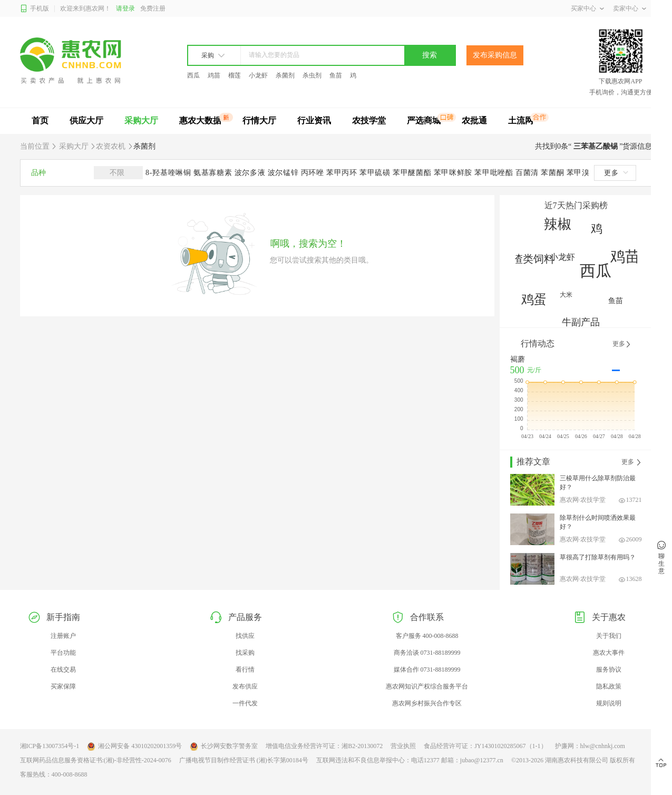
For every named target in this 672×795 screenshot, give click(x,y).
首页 (40, 120)
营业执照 (403, 746)
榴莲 (235, 75)
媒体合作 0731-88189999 (427, 670)
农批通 (474, 120)
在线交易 (63, 670)
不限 (119, 173)
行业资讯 (314, 120)
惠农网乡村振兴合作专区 (427, 703)
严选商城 (424, 120)
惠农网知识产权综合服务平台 (427, 686)
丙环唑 (314, 173)
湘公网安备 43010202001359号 (134, 746)
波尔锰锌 (284, 173)
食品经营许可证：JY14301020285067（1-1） (485, 746)
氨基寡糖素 (214, 173)
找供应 (245, 636)
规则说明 (609, 703)
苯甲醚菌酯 (413, 173)
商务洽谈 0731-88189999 (427, 653)
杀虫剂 (312, 75)
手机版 (35, 9)
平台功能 (63, 653)
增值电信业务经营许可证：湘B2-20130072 (324, 746)
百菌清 (528, 173)
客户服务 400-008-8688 (427, 636)
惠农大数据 (200, 120)
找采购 (245, 653)
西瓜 (193, 75)
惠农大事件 (609, 653)
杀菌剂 (285, 75)
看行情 (245, 670)
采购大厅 (141, 120)
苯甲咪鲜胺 (454, 173)
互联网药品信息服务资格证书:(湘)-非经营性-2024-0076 (96, 760)
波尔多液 (251, 173)
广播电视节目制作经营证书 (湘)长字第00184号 (244, 760)
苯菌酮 (553, 173)
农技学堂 (369, 120)
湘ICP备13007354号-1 (50, 746)
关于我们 (609, 636)
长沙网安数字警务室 (224, 746)
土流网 (521, 120)
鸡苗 (214, 75)
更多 (616, 173)
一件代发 (245, 703)
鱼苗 (336, 75)
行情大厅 (259, 120)
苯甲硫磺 (376, 173)
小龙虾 (258, 75)
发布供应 (245, 686)
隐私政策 (609, 686)
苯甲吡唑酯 (495, 173)
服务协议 (609, 670)
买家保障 (63, 686)
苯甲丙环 (343, 173)
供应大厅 (86, 120)
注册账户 (63, 636)
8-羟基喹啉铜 (169, 173)
